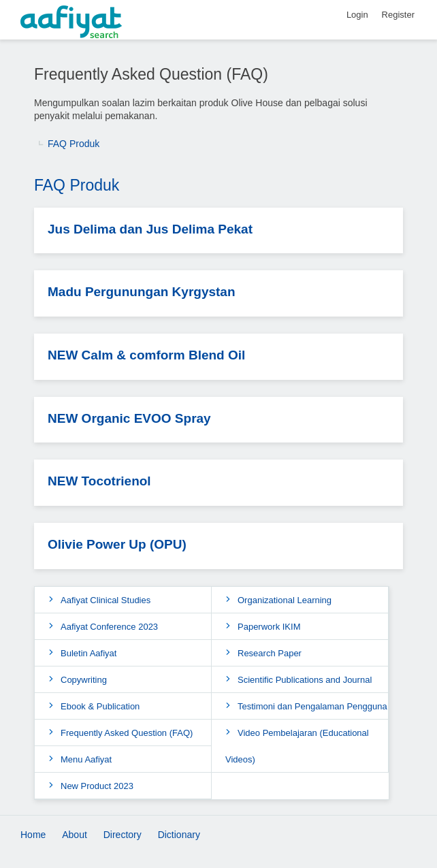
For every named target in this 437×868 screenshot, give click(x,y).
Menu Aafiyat (86, 759)
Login (357, 15)
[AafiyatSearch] (218, 22)
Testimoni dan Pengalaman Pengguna (312, 706)
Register (398, 15)
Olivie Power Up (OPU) (117, 544)
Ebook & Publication (100, 706)
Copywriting (84, 680)
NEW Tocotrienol (99, 481)
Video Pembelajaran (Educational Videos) (297, 746)
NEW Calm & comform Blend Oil (146, 355)
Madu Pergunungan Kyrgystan (142, 292)
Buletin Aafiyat (88, 653)
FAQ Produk (74, 144)
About (75, 835)
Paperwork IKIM (269, 627)
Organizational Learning (285, 600)
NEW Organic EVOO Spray (129, 418)
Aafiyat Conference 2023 (109, 627)
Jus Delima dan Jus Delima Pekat (150, 229)
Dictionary (179, 835)
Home (33, 835)
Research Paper (270, 653)
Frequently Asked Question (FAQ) (127, 733)
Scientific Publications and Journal (305, 680)
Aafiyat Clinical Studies (106, 600)
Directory (123, 835)
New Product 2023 (97, 786)
